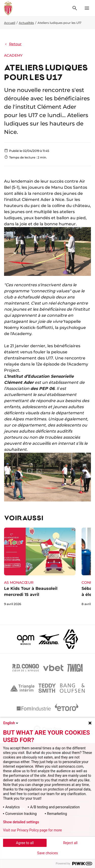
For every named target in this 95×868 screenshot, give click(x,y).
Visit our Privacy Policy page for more (32, 830)
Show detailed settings (21, 822)
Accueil (10, 23)
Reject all (70, 843)
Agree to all (25, 843)
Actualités (26, 23)
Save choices (48, 853)
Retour (13, 44)
